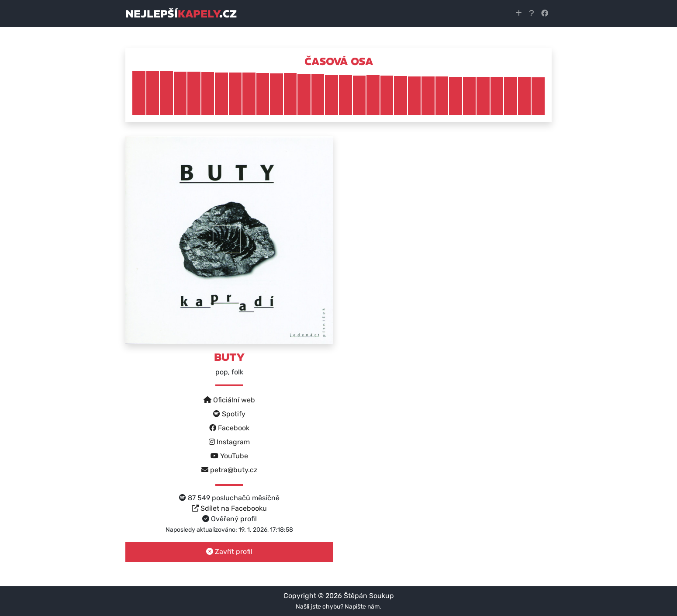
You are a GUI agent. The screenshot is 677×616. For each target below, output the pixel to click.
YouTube (229, 456)
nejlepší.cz (181, 14)
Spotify (229, 414)
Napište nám (362, 607)
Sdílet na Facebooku (229, 508)
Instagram (229, 442)
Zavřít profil (229, 552)
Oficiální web (229, 400)
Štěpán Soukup (369, 596)
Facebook (229, 428)
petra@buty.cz (229, 470)
